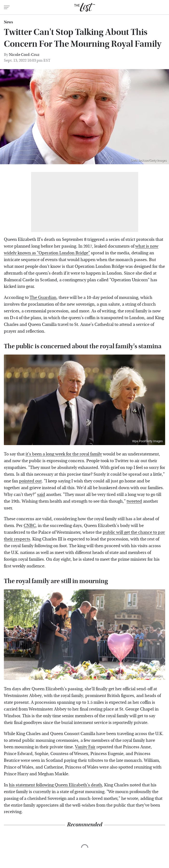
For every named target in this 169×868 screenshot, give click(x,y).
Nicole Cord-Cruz (24, 55)
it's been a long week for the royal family (64, 454)
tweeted (134, 501)
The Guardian (43, 298)
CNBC (30, 526)
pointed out (30, 481)
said (41, 495)
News (8, 22)
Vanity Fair (85, 747)
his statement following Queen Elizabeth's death (55, 785)
